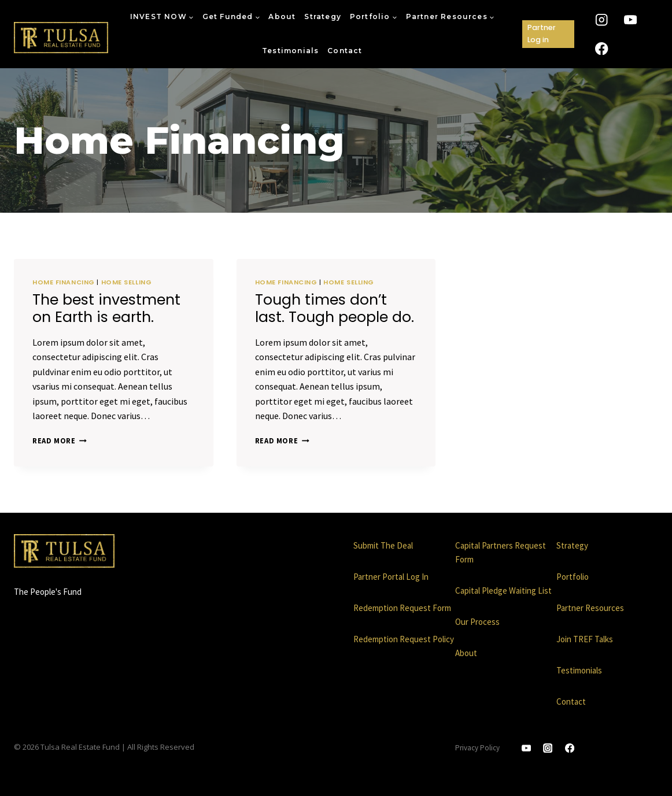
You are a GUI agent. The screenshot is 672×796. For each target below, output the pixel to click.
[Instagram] (602, 20)
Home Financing (64, 282)
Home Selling (127, 282)
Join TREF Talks (585, 639)
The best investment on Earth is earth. (106, 308)
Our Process (477, 622)
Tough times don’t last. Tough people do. (335, 308)
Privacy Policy (477, 748)
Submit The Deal (383, 545)
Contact (345, 51)
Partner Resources (590, 608)
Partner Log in (542, 33)
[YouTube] (631, 20)
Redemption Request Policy (404, 639)
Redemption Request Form (402, 608)
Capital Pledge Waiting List (503, 590)
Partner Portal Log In (391, 577)
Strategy (323, 16)
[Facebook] (602, 48)
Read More (60, 440)
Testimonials (290, 51)
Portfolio (573, 577)
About (282, 16)
